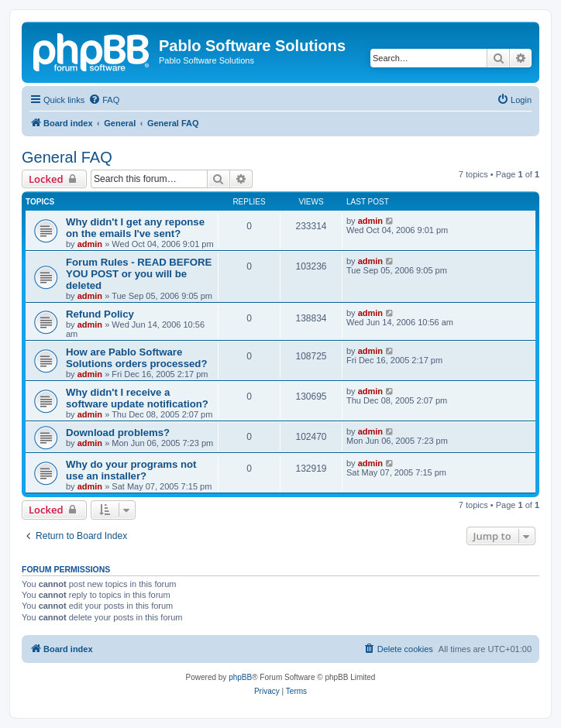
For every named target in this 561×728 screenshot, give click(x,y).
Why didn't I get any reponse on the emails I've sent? (135, 228)
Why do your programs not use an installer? (131, 470)
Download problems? (118, 433)
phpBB (240, 677)
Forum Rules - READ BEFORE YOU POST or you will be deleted (139, 274)
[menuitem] (104, 100)
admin (90, 244)
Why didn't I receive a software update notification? (137, 398)
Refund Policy (100, 314)
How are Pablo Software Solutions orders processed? (136, 358)
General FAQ (67, 157)
